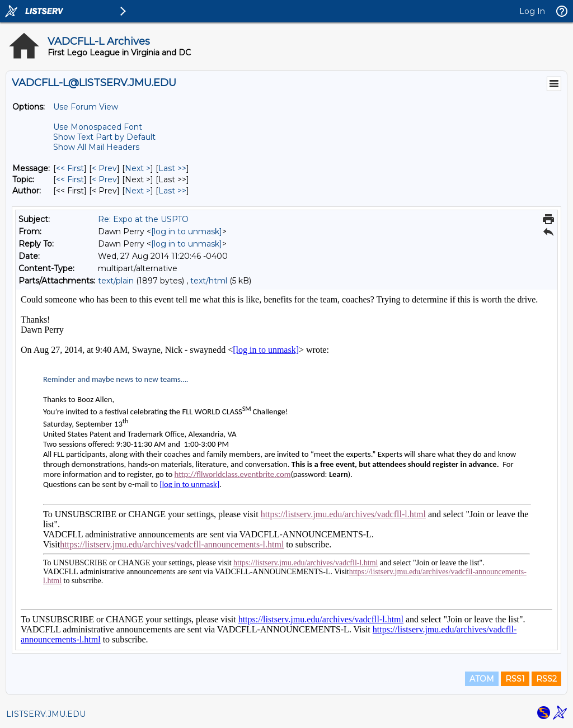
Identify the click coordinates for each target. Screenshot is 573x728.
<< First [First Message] (70, 168)
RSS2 (546, 679)
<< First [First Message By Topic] (70, 179)
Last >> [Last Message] (172, 168)
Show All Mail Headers (96, 147)
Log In (532, 11)
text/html (209, 281)
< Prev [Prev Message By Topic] (104, 179)
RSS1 (515, 679)
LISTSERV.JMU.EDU (46, 714)
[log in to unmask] (187, 231)
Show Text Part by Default (104, 137)
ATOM (482, 679)
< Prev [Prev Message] (104, 168)
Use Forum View (86, 107)
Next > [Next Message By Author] (138, 191)
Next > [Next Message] (138, 168)
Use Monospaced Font (98, 127)
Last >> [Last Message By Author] (172, 191)
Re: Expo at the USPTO (143, 219)
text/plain (116, 281)
